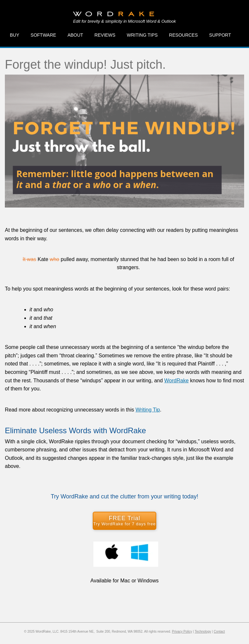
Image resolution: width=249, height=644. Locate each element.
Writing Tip (148, 410)
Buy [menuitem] (15, 35)
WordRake (177, 381)
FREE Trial (124, 521)
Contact (219, 632)
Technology (203, 632)
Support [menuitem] (220, 35)
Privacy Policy (182, 632)
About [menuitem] (75, 35)
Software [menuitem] (43, 35)
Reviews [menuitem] (105, 35)
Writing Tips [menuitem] (142, 35)
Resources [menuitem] (183, 35)
